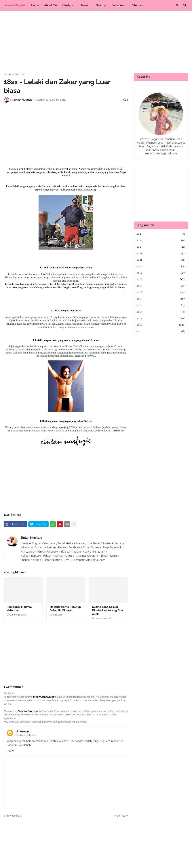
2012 (161, 319)
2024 (161, 240)
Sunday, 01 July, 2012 (26, 735)
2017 (161, 286)
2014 (161, 305)
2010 (161, 332)
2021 (161, 260)
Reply (10, 751)
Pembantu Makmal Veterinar (19, 609)
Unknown (22, 731)
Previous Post (14, 816)
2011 (161, 325)
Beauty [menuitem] (100, 5)
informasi (19, 74)
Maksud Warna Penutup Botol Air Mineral (65, 609)
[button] (177, 5)
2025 (161, 234)
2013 (161, 312)
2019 (161, 273)
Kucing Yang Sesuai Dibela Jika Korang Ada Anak (108, 610)
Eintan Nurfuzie (31, 538)
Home (7, 74)
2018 (161, 279)
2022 (161, 253)
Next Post (120, 816)
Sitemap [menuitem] (137, 5)
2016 (161, 292)
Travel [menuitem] (85, 5)
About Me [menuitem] (51, 5)
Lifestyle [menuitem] (68, 5)
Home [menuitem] (35, 5)
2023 (161, 247)
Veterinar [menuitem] (118, 5)
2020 (161, 266)
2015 (161, 299)
